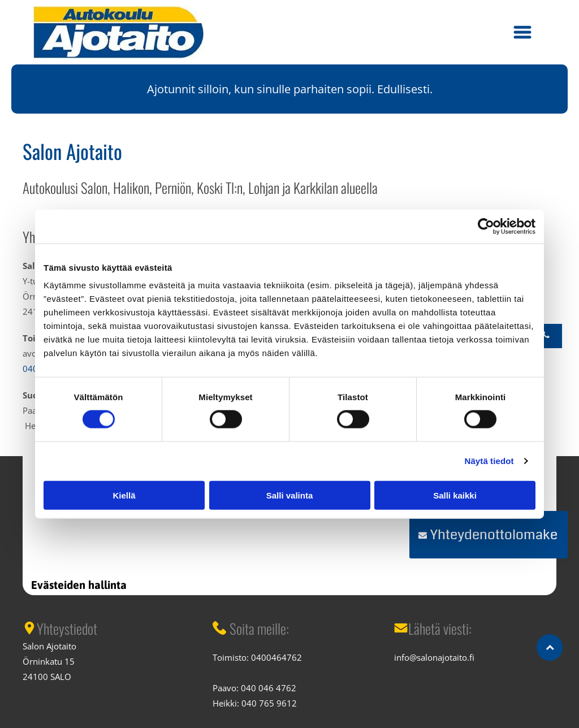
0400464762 (276, 657)
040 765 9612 (269, 703)
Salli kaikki (455, 495)
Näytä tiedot (489, 461)
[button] (522, 32)
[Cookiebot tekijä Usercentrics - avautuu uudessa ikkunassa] (486, 226)
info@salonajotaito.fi (434, 657)
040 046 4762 (269, 688)
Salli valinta (290, 495)
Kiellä (124, 495)
